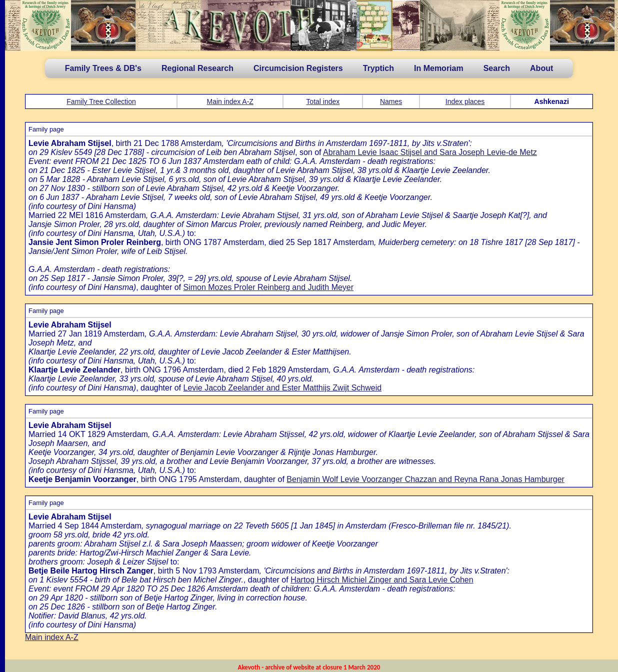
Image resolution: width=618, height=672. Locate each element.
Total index (323, 101)
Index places (465, 101)
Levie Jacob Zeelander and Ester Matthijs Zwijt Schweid (282, 388)
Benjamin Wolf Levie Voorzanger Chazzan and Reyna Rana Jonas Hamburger (425, 479)
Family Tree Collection (101, 101)
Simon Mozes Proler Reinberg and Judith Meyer (268, 287)
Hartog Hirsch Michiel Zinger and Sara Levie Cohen (382, 580)
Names (391, 101)
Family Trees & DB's (103, 68)
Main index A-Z (230, 101)
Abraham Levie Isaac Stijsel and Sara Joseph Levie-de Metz (430, 152)
